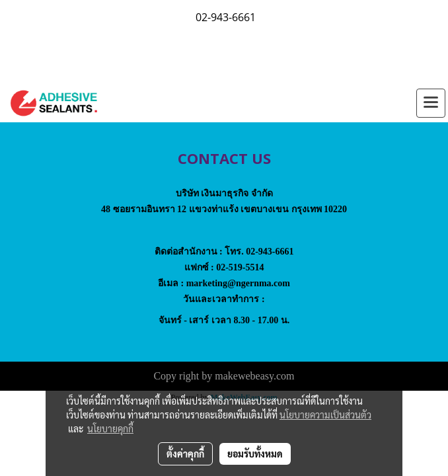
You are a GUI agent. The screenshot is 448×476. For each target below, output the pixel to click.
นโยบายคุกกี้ (110, 428)
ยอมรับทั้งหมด (255, 454)
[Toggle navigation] (431, 103)
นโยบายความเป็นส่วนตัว (325, 415)
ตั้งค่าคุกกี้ (185, 454)
